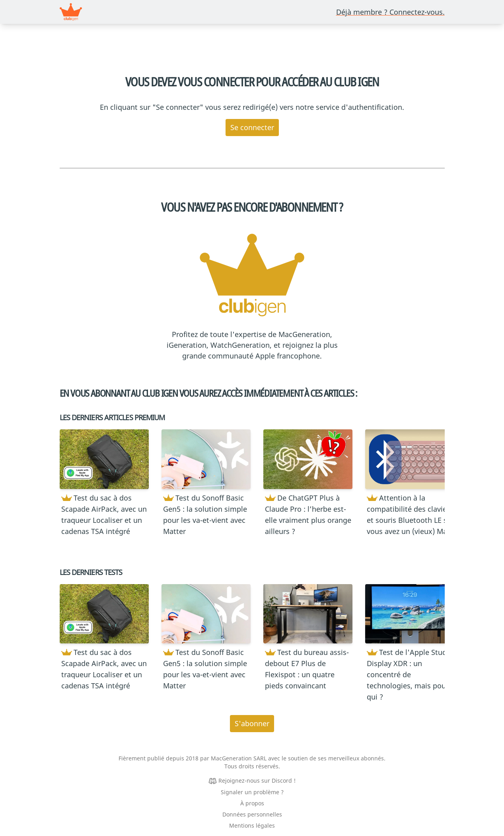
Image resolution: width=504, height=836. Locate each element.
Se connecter (252, 127)
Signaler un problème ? (252, 792)
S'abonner (252, 723)
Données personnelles (252, 814)
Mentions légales (252, 825)
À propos (252, 803)
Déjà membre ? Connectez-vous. (390, 12)
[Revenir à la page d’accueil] (71, 12)
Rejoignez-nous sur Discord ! (257, 780)
